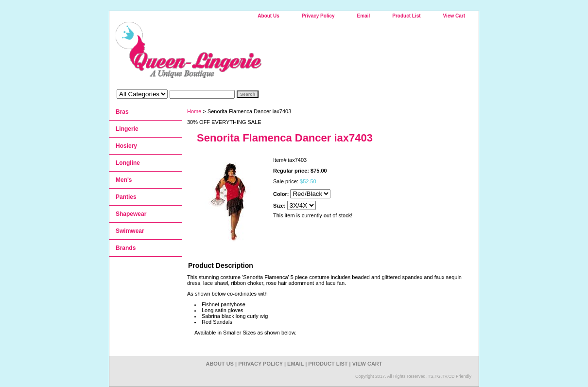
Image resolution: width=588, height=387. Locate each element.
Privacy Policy (318, 16)
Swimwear (130, 231)
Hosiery (126, 146)
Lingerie (127, 129)
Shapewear (131, 214)
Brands (126, 248)
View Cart (454, 16)
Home (194, 111)
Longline (128, 163)
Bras (122, 112)
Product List (406, 16)
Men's (124, 180)
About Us (268, 16)
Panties (126, 197)
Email (364, 16)
